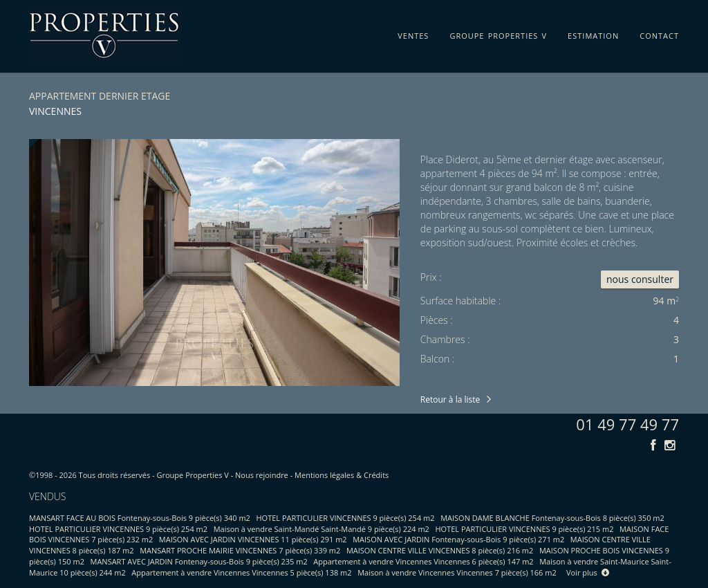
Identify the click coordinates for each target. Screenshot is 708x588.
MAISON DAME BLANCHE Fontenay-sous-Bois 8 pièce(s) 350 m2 (552, 518)
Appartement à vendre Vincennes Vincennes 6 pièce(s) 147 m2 (423, 561)
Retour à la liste (450, 399)
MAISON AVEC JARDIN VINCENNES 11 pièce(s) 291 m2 (253, 539)
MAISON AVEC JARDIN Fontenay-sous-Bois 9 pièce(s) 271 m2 (458, 539)
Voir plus (588, 572)
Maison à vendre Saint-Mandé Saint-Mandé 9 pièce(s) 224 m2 (322, 529)
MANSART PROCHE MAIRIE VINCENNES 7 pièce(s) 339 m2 (240, 550)
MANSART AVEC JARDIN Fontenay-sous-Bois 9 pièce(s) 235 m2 (199, 561)
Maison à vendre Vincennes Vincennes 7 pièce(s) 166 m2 (457, 572)
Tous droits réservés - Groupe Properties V (154, 475)
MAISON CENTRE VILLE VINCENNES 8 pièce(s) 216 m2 (440, 550)
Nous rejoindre (262, 475)
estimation (593, 33)
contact (659, 33)
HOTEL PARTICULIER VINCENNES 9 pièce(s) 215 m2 (524, 529)
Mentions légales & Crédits (342, 475)
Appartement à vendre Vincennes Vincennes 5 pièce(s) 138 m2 (241, 572)
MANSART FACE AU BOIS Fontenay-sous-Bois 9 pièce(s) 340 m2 (140, 518)
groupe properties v (498, 33)
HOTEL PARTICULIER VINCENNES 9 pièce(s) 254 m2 (346, 518)
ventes (413, 33)
